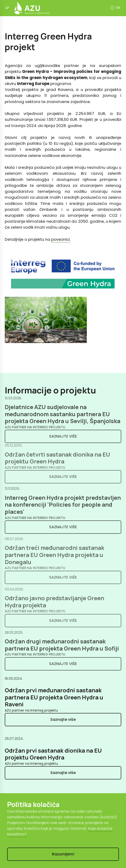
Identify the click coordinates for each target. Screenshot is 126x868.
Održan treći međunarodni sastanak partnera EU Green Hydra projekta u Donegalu (54, 555)
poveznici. (61, 239)
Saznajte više (63, 436)
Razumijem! (63, 854)
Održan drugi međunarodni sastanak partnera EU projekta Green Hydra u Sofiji (62, 645)
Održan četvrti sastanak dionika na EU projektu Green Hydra (57, 458)
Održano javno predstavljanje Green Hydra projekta (54, 602)
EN (115, 8)
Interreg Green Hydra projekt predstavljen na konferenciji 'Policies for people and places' (63, 505)
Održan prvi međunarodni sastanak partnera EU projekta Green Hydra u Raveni (54, 697)
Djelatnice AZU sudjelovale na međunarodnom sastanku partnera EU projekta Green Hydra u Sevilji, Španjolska (63, 414)
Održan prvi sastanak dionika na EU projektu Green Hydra (53, 754)
